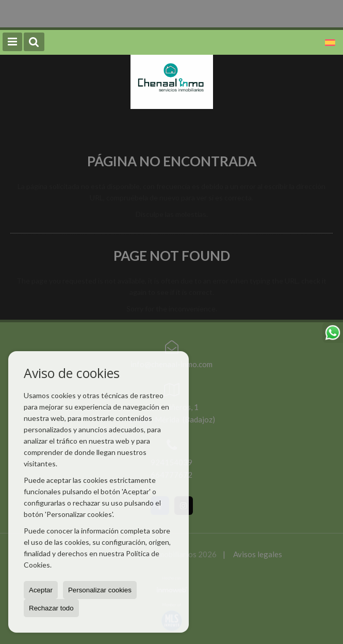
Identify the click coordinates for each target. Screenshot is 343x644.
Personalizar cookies (100, 590)
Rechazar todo (51, 608)
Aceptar (41, 590)
